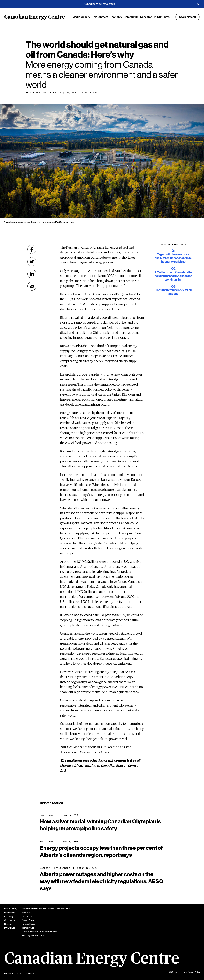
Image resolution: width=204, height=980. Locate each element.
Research (146, 17)
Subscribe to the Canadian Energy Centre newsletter (46, 909)
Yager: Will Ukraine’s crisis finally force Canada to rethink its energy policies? (173, 256)
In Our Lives (162, 17)
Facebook (30, 973)
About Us (26, 913)
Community (131, 17)
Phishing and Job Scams (33, 935)
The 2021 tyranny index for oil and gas (173, 290)
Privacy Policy (28, 924)
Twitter (19, 973)
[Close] (198, 4)
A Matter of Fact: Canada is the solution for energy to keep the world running (173, 274)
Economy (116, 17)
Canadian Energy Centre (35, 17)
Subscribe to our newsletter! (100, 4)
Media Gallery (81, 17)
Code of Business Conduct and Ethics (39, 932)
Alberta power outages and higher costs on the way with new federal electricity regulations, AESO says (102, 881)
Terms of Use (28, 928)
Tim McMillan (39, 93)
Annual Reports (29, 920)
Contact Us (27, 916)
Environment (100, 17)
